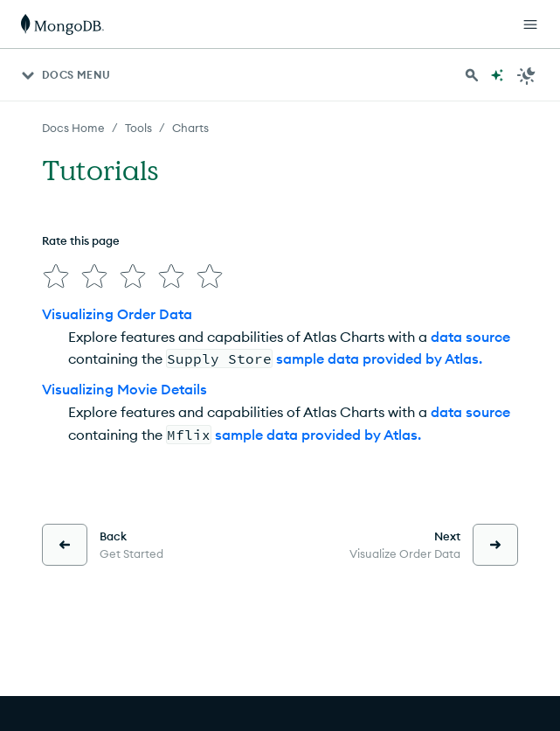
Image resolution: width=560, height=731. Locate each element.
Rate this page (81, 240)
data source (470, 337)
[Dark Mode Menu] (527, 75)
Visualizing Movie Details (124, 389)
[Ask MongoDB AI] (497, 75)
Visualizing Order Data (117, 314)
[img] (56, 276)
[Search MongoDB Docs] (472, 75)
